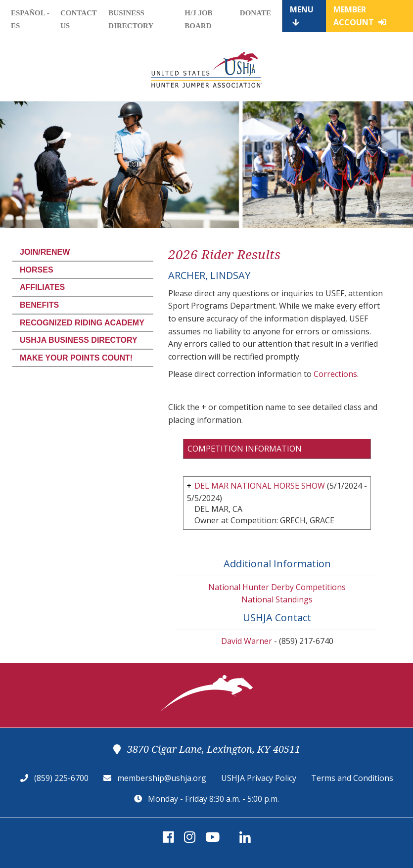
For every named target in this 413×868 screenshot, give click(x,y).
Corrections (335, 374)
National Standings (277, 599)
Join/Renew (45, 252)
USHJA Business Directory (79, 340)
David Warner (247, 641)
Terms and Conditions (352, 778)
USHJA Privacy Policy (259, 778)
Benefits (39, 305)
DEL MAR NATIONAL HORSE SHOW (260, 486)
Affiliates (42, 287)
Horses (37, 270)
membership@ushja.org (162, 778)
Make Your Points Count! (76, 358)
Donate (255, 13)
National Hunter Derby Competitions (277, 587)
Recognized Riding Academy (82, 323)
